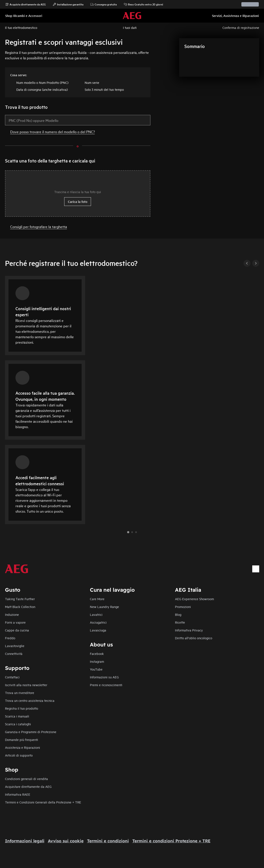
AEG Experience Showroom (194, 599)
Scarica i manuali (17, 716)
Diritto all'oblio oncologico (194, 638)
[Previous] (247, 263)
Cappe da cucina (17, 630)
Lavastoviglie (15, 646)
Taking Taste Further (20, 599)
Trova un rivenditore (20, 693)
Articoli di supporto (19, 755)
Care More (97, 599)
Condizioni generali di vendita (26, 779)
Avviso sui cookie (66, 841)
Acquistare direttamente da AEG (28, 786)
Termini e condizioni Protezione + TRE (171, 841)
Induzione (12, 614)
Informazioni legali (25, 841)
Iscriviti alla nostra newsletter (26, 685)
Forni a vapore (15, 622)
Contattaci (12, 677)
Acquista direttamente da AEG (25, 4)
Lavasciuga (98, 630)
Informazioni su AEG (104, 677)
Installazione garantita (68, 4)
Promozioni (183, 607)
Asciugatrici (98, 622)
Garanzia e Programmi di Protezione (31, 732)
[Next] (256, 263)
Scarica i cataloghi (18, 724)
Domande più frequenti (22, 740)
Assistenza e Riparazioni (23, 747)
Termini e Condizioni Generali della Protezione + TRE (43, 802)
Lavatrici (96, 614)
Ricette (180, 622)
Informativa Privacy (189, 630)
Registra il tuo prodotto (22, 708)
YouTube (96, 669)
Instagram (97, 661)
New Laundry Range (104, 607)
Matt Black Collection (20, 607)
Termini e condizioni (108, 841)
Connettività (14, 653)
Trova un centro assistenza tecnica (30, 700)
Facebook (97, 653)
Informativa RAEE (18, 794)
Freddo (10, 638)
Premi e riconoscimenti (106, 685)
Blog (178, 614)
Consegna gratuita (103, 4)
